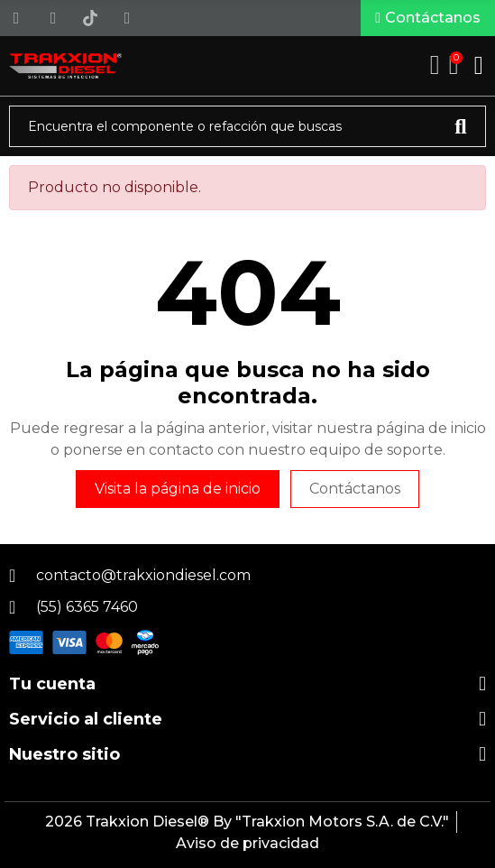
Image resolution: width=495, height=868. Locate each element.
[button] (428, 18)
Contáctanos (355, 489)
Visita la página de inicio (178, 489)
